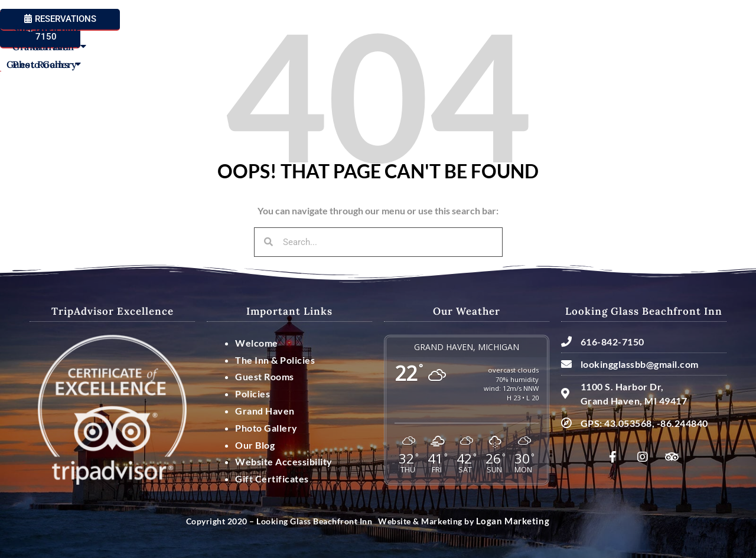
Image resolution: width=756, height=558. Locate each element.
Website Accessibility (284, 461)
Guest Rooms (244, 53)
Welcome (111, 53)
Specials (519, 53)
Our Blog (255, 445)
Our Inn (170, 53)
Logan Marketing (509, 521)
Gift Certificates (272, 479)
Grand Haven (588, 53)
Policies (252, 394)
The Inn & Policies (275, 360)
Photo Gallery (670, 53)
